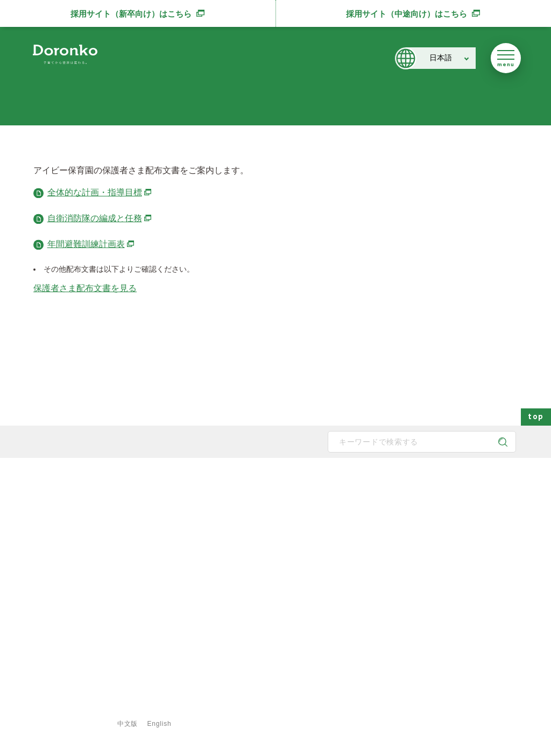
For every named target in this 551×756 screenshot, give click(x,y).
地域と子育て (279, 542)
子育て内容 (275, 594)
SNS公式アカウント (73, 588)
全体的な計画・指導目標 (100, 192)
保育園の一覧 (362, 507)
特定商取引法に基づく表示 (300, 708)
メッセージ (193, 507)
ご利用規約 (218, 708)
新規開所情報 (432, 576)
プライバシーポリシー (144, 708)
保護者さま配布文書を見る (85, 288)
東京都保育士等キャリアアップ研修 (464, 611)
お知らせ (426, 542)
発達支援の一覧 (365, 525)
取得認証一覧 (196, 594)
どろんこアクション (442, 507)
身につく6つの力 (284, 559)
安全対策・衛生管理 (288, 611)
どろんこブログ (435, 525)
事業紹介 (356, 576)
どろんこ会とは (194, 486)
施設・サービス (360, 486)
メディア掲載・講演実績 (448, 559)
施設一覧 (356, 542)
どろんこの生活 (282, 576)
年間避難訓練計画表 (91, 244)
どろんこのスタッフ (206, 542)
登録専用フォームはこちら (76, 689)
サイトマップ (66, 708)
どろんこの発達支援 (288, 525)
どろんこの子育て (280, 486)
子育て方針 (193, 525)
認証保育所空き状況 (442, 594)
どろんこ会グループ (72, 546)
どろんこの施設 (199, 576)
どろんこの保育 (282, 507)
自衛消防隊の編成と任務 (100, 218)
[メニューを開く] (506, 58)
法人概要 (189, 559)
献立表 (352, 559)
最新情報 (420, 486)
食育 (349, 594)
